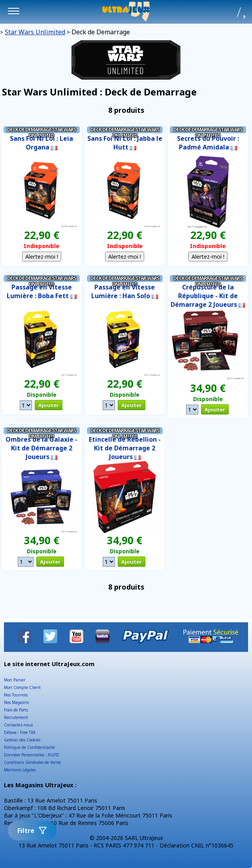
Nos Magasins (16, 702)
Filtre (32, 831)
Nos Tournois (16, 695)
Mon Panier (15, 680)
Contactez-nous (18, 725)
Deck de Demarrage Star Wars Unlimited (41, 133)
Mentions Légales (20, 770)
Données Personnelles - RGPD (32, 755)
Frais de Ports (16, 710)
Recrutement (16, 717)
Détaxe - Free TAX (20, 732)
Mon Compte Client (22, 687)
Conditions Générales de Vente (32, 762)
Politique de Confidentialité (29, 747)
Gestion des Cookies (22, 740)
